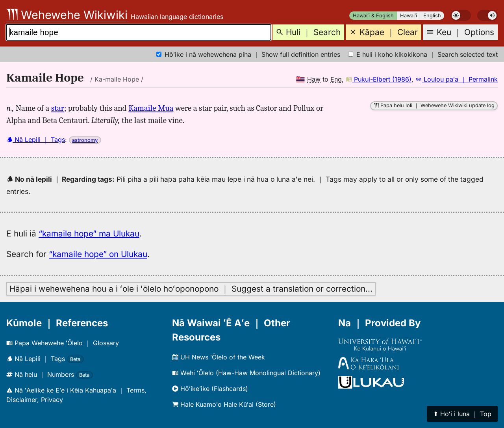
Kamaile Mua (151, 108)
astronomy (85, 140)
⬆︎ (462, 414)
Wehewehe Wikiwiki (67, 15)
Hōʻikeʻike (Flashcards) (210, 389)
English (432, 16)
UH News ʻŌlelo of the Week (219, 357)
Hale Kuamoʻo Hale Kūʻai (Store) (224, 404)
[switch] (461, 15)
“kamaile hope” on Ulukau (98, 254)
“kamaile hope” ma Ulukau (89, 234)
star (58, 108)
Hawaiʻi (409, 16)
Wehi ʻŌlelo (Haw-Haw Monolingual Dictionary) (246, 373)
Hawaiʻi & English (373, 16)
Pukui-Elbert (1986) (379, 79)
